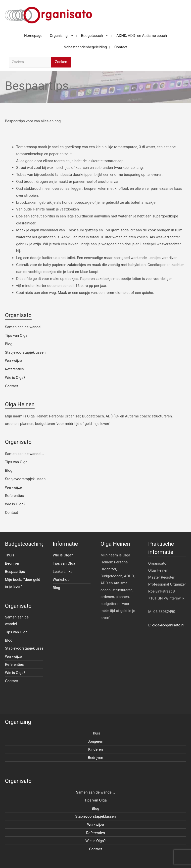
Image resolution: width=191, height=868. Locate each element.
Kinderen (96, 749)
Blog (9, 344)
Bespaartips (15, 572)
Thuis (10, 555)
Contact (11, 386)
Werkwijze (13, 361)
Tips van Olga (16, 335)
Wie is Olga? (15, 378)
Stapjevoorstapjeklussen (25, 352)
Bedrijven (13, 563)
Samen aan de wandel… (24, 327)
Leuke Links (63, 572)
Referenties (14, 369)
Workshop (61, 580)
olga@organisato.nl (168, 625)
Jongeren (96, 741)
